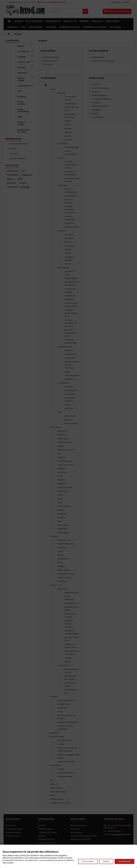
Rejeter (106, 861)
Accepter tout (124, 861)
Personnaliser (88, 861)
